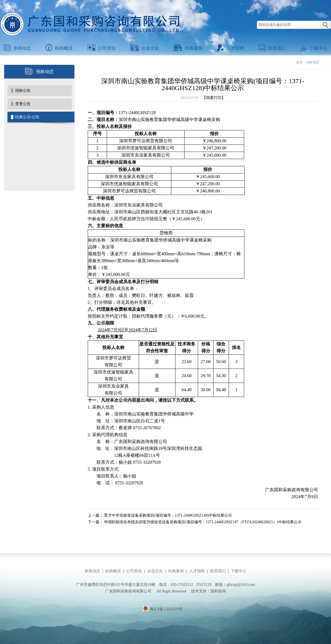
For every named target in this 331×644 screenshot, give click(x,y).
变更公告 (23, 104)
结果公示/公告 (27, 117)
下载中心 (314, 48)
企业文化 (145, 48)
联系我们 (272, 48)
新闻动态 (17, 48)
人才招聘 (230, 48)
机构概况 (59, 48)
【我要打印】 (214, 98)
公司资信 (102, 48)
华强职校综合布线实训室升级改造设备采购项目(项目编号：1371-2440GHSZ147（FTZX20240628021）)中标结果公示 (203, 522)
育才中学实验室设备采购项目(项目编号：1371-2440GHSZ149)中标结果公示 (168, 515)
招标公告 (23, 91)
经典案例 (188, 48)
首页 (299, 62)
